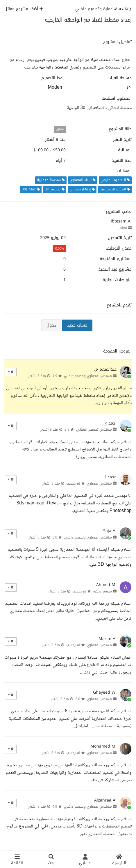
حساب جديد (77, 325)
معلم (123, 228)
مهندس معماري (99, 483)
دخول (51, 325)
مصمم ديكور (102, 591)
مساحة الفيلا (120, 78)
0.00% (60, 249)
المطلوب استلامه (117, 99)
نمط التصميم (52, 78)
